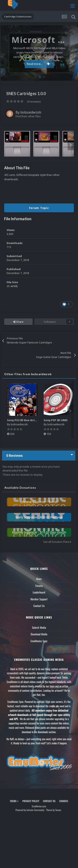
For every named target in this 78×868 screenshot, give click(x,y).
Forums (39, 586)
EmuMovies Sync (39, 641)
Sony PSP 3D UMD (56, 420)
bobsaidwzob (31, 112)
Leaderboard (39, 592)
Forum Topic (39, 208)
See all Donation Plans (57, 542)
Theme (14, 801)
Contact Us (39, 606)
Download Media (39, 634)
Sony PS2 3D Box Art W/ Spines (28, 420)
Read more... (38, 64)
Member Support (39, 599)
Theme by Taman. (54, 810)
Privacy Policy (31, 801)
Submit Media (39, 627)
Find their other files (28, 116)
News (39, 579)
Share (18, 322)
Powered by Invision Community (30, 810)
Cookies (64, 801)
